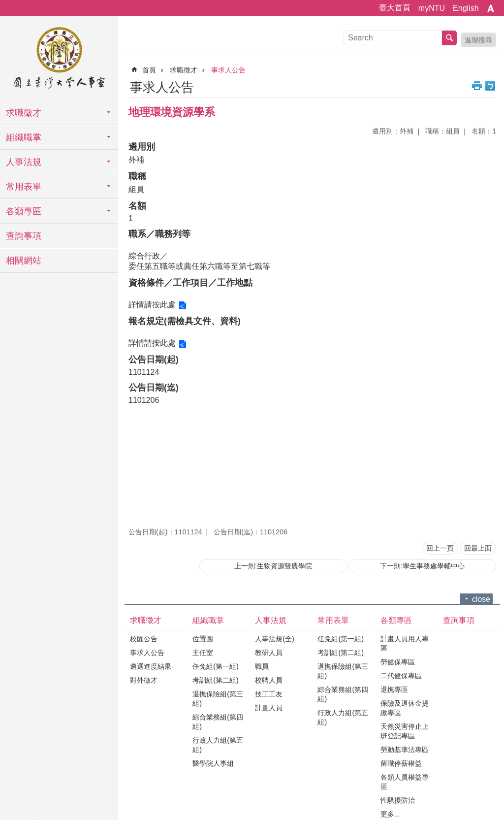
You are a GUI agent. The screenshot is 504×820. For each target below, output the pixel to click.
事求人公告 (228, 70)
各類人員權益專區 (405, 782)
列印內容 (477, 86)
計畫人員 (269, 708)
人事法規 (24, 162)
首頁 (149, 70)
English (466, 8)
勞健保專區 (398, 662)
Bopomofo (490, 86)
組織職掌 (24, 137)
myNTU (432, 8)
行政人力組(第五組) (218, 745)
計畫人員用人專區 (405, 643)
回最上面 (478, 548)
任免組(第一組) (216, 666)
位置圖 (203, 639)
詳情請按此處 (152, 305)
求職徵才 (24, 113)
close (481, 599)
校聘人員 (269, 680)
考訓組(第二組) (216, 680)
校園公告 (144, 639)
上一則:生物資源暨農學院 (273, 566)
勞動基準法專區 (405, 750)
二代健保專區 (401, 676)
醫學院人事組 (213, 763)
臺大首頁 (395, 8)
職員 (262, 666)
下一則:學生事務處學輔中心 (422, 566)
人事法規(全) (275, 639)
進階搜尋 (478, 40)
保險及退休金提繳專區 (405, 708)
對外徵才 (144, 680)
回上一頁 (440, 548)
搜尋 (449, 38)
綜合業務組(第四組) (218, 722)
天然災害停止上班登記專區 (405, 731)
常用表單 (24, 187)
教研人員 (269, 653)
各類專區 (24, 211)
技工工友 (269, 694)
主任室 (203, 653)
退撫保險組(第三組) (218, 699)
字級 (491, 8)
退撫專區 (394, 689)
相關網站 (24, 261)
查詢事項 (24, 236)
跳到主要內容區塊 (5, 5)
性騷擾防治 (398, 800)
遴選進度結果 (151, 666)
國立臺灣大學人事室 (59, 59)
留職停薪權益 (401, 763)
